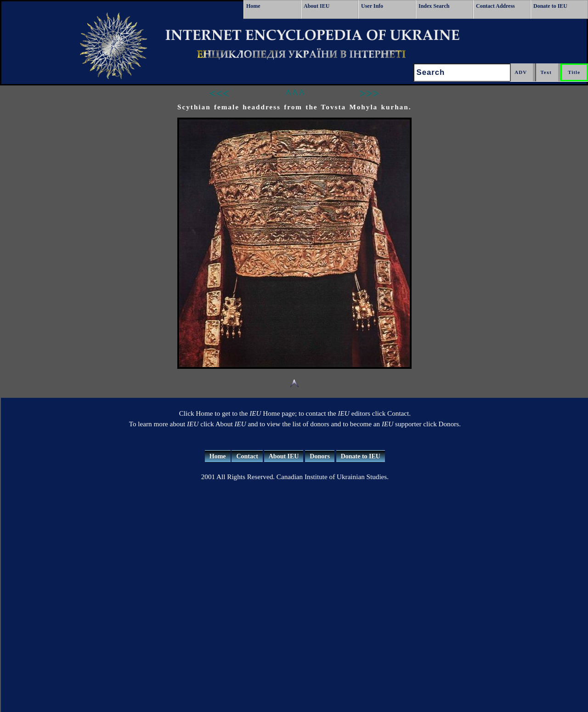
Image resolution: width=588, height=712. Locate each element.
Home (253, 6)
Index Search (434, 6)
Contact (247, 456)
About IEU (317, 6)
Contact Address (495, 6)
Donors (320, 456)
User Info (372, 6)
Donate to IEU (550, 6)
